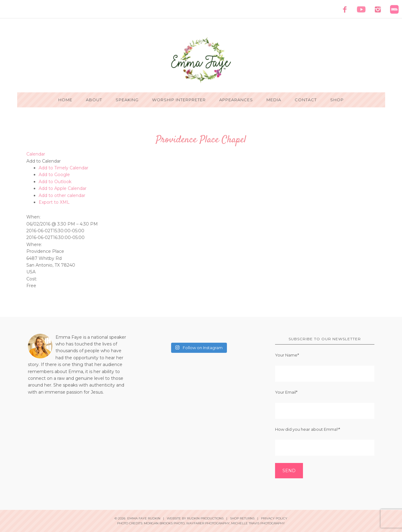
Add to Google (54, 175)
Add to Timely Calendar (63, 168)
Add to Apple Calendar (63, 188)
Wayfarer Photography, (208, 523)
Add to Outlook (55, 182)
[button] (44, 161)
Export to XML (54, 202)
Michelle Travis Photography (258, 523)
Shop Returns (242, 518)
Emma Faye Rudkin (201, 60)
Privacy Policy (274, 518)
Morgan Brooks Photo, (165, 523)
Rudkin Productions (205, 518)
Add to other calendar (62, 195)
